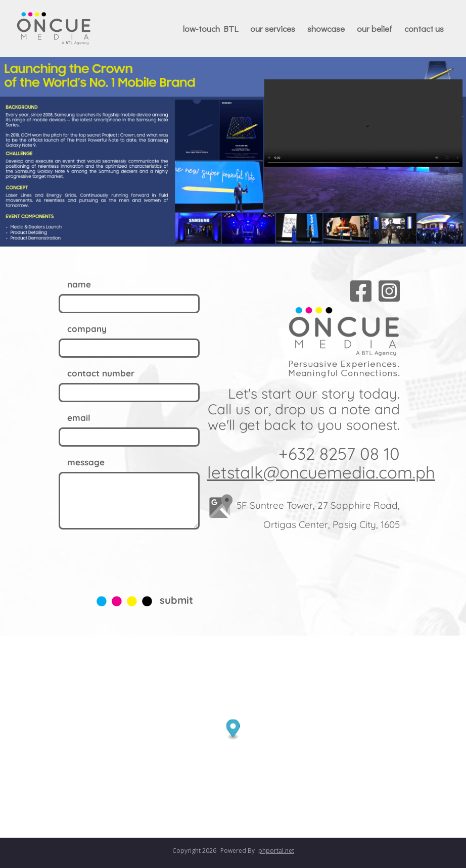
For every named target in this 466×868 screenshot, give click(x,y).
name (79, 284)
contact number (101, 373)
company (87, 329)
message (86, 462)
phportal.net (276, 851)
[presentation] (135, 559)
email (79, 418)
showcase (326, 29)
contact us (424, 29)
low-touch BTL (211, 29)
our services (273, 29)
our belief (375, 29)
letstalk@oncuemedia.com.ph (321, 472)
